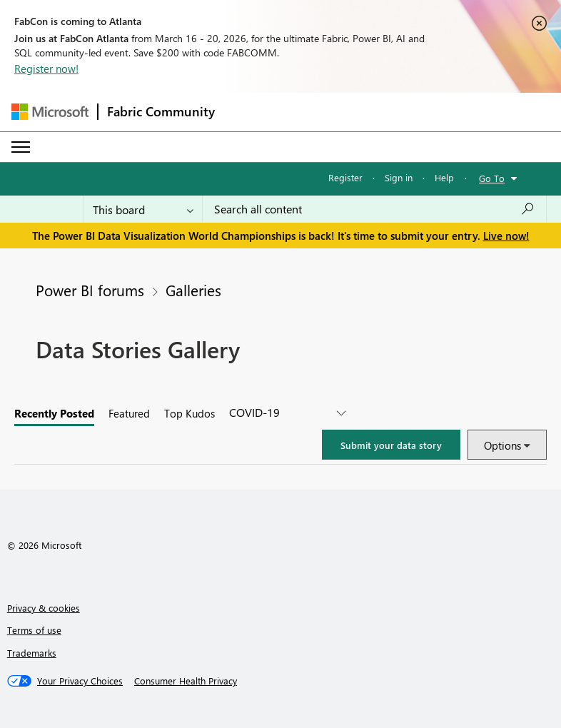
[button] (391, 445)
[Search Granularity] (143, 209)
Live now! (506, 236)
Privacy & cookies (44, 608)
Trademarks (32, 653)
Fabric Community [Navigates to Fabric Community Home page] (161, 111)
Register (345, 177)
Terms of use (34, 630)
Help (444, 177)
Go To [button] (492, 178)
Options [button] (502, 445)
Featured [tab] (129, 413)
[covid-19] (288, 414)
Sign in (399, 177)
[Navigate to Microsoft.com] (50, 112)
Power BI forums (90, 290)
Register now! (46, 69)
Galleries (193, 290)
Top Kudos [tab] (189, 413)
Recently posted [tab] (54, 413)
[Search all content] (374, 209)
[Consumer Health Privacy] (186, 681)
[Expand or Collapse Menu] (21, 147)
